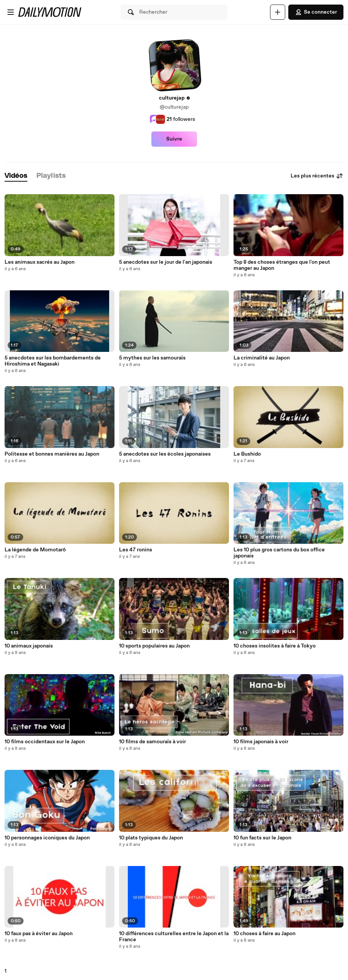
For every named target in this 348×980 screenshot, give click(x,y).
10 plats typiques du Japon (151, 838)
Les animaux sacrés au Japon (40, 262)
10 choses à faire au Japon (265, 934)
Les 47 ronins (136, 550)
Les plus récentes (317, 176)
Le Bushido (247, 454)
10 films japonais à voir (261, 742)
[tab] (16, 176)
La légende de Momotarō (35, 550)
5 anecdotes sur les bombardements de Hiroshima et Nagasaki (53, 361)
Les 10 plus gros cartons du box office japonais (279, 553)
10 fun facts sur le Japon (262, 838)
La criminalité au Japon (262, 358)
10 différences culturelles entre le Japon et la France (174, 937)
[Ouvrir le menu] (11, 12)
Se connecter (316, 12)
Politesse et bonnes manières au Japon (52, 454)
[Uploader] (278, 12)
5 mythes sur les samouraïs (152, 358)
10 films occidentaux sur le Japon (45, 742)
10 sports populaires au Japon (154, 646)
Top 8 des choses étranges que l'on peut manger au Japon (282, 265)
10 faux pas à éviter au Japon (39, 934)
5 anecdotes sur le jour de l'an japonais (166, 262)
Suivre (174, 139)
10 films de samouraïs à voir (153, 742)
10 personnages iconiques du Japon (47, 838)
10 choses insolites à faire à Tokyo (275, 646)
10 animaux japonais (29, 646)
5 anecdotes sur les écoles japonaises (165, 454)
